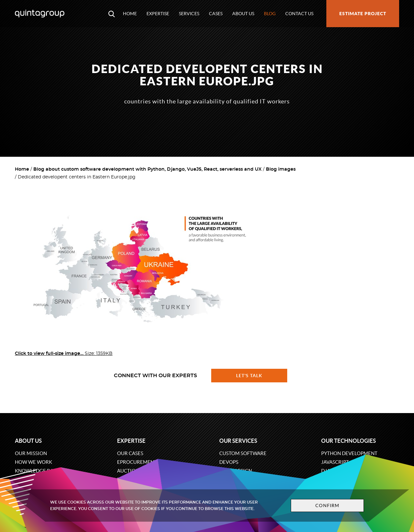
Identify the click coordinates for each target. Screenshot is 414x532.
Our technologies (349, 441)
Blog (270, 14)
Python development (349, 453)
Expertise (158, 14)
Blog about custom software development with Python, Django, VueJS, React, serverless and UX (147, 169)
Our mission (31, 453)
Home (130, 14)
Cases (216, 14)
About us (243, 14)
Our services (238, 441)
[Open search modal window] (112, 14)
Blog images (281, 169)
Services (189, 14)
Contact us (299, 14)
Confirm (327, 505)
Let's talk (249, 376)
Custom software (243, 453)
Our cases (130, 453)
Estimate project (363, 14)
